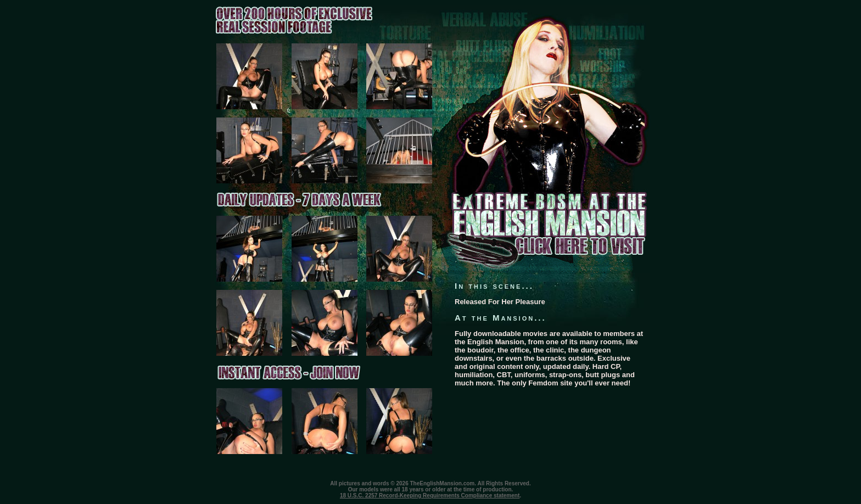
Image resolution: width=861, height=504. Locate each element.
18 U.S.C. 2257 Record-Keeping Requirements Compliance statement (430, 495)
